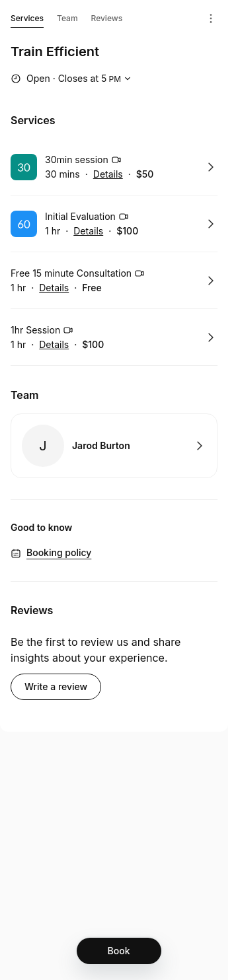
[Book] (119, 951)
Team (67, 18)
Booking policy (59, 552)
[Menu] (211, 18)
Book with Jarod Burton (114, 446)
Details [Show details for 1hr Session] (54, 345)
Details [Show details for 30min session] (108, 174)
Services (27, 20)
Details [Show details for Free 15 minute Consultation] (54, 288)
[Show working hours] (72, 79)
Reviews (107, 18)
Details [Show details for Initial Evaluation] (88, 231)
